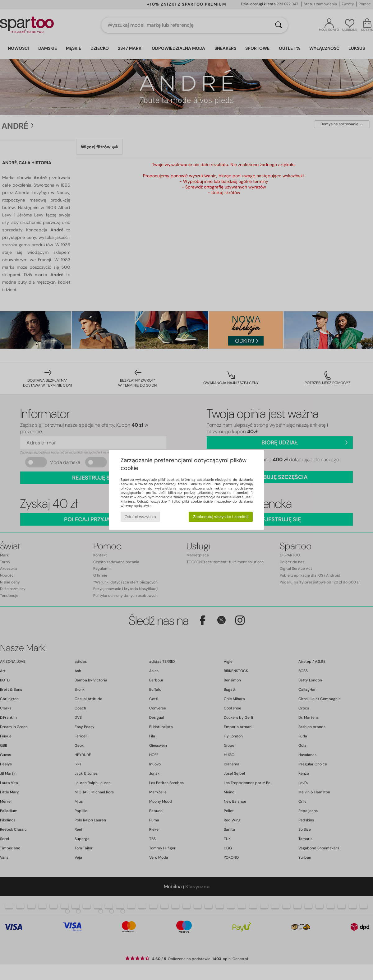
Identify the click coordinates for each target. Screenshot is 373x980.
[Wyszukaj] (279, 25)
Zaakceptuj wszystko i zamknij (221, 517)
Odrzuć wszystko (140, 517)
